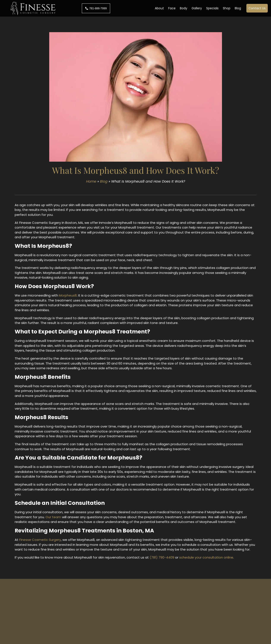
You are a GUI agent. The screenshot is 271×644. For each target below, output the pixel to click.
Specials (212, 8)
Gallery (197, 8)
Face (172, 8)
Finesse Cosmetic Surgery (40, 540)
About (159, 8)
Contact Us (257, 8)
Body (184, 8)
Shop (227, 8)
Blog (238, 8)
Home (91, 181)
